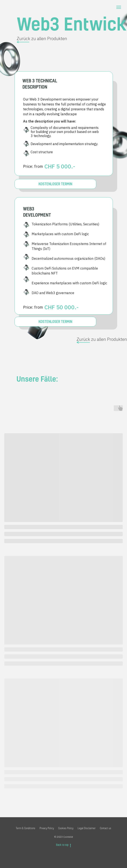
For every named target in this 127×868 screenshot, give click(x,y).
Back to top (63, 845)
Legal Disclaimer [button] (87, 828)
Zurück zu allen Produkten (42, 39)
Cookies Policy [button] (66, 828)
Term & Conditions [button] (26, 828)
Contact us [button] (106, 828)
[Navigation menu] (119, 7)
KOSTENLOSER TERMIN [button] (55, 322)
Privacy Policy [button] (47, 828)
